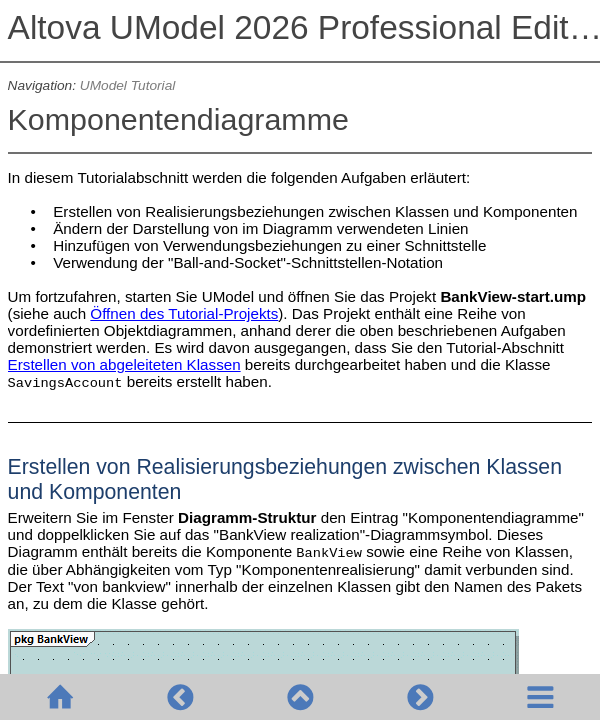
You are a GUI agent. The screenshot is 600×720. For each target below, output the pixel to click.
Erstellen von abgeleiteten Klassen (124, 364)
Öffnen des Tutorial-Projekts (184, 313)
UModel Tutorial (127, 85)
